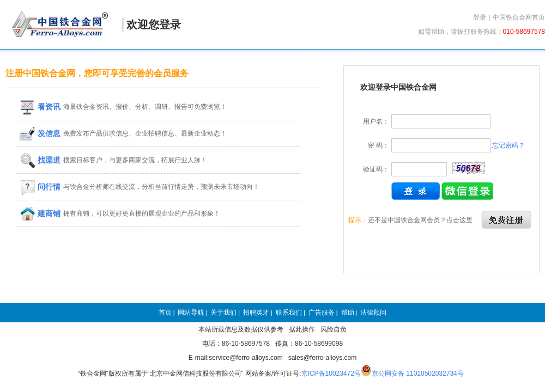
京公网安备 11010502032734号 (418, 373)
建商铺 (40, 213)
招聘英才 (256, 313)
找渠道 (40, 160)
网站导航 (191, 313)
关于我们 (223, 313)
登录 (480, 17)
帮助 (348, 313)
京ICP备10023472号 (331, 373)
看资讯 (40, 107)
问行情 (40, 187)
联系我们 (289, 313)
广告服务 (322, 313)
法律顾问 (373, 313)
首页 (165, 313)
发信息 (40, 133)
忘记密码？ (508, 145)
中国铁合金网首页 (519, 17)
